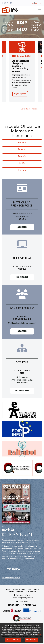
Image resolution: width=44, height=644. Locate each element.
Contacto (23, 383)
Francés (22, 156)
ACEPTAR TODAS (13, 640)
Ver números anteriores (11, 578)
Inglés (22, 163)
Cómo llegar (23, 602)
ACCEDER (22, 227)
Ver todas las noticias (31, 109)
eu (36, 3)
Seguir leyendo (20, 94)
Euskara (22, 149)
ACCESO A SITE (22, 391)
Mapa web (23, 377)
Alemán (22, 142)
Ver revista (13, 569)
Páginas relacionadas (23, 380)
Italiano (22, 170)
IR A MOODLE (22, 277)
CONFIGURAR (31, 640)
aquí (40, 635)
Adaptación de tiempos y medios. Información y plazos (21, 66)
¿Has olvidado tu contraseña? (23, 323)
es (33, 3)
